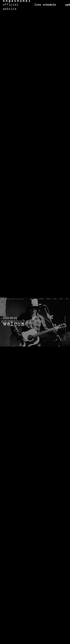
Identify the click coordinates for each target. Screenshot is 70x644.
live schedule (45, 5)
